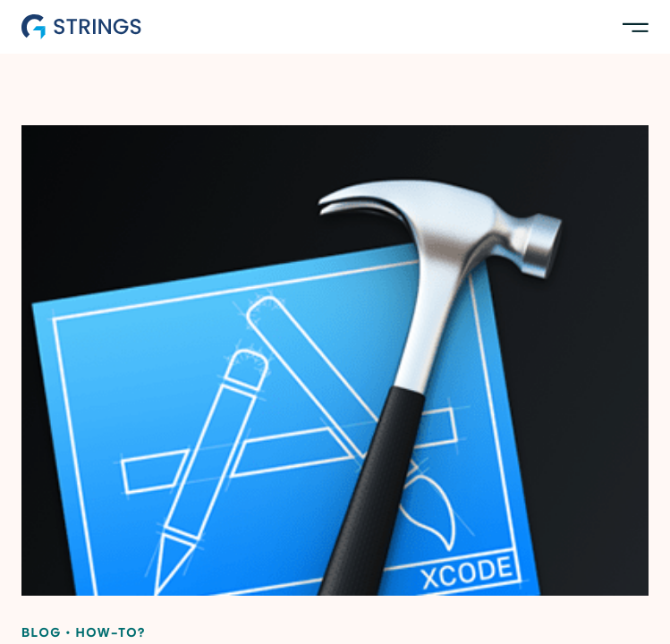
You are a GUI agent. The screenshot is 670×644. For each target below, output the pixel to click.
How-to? (111, 634)
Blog (42, 634)
